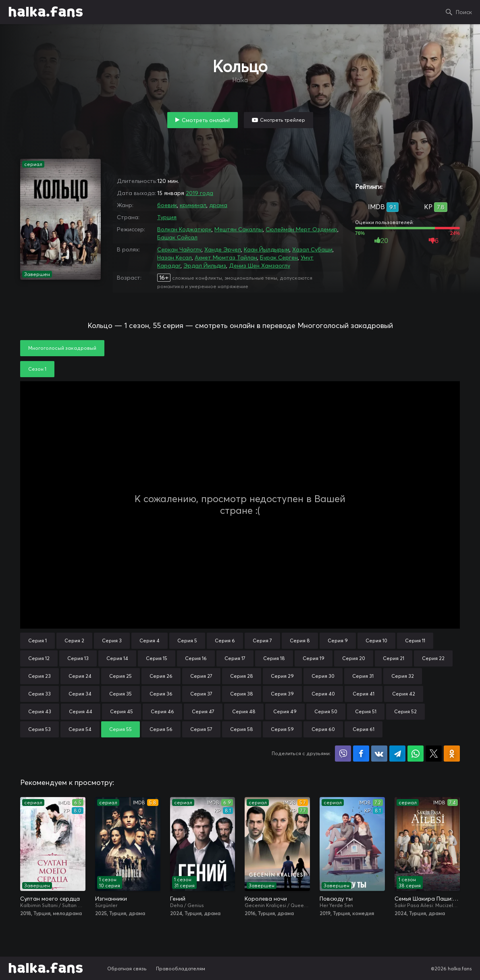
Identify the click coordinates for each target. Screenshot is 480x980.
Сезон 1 (37, 369)
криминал (193, 205)
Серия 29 (282, 676)
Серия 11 (415, 641)
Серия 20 (354, 658)
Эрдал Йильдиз (205, 266)
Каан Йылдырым (267, 249)
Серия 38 (242, 694)
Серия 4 (150, 641)
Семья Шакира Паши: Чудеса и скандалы (427, 899)
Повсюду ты (336, 899)
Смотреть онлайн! (206, 120)
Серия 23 (39, 676)
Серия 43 (40, 711)
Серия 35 (121, 694)
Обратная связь (127, 969)
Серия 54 (80, 729)
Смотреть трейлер (283, 120)
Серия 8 (300, 641)
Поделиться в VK (379, 754)
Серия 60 (323, 729)
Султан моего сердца (50, 899)
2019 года (199, 193)
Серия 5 (187, 641)
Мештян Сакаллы (239, 229)
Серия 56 (161, 729)
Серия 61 (364, 729)
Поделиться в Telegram (397, 754)
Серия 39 (282, 694)
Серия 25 (121, 676)
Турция (167, 217)
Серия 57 (201, 729)
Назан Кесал (175, 257)
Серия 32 (403, 676)
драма (218, 205)
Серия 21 (394, 658)
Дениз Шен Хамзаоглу (260, 266)
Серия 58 (242, 729)
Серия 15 (157, 658)
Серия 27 (201, 676)
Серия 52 (405, 711)
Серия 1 (37, 641)
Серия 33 (39, 694)
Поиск (464, 12)
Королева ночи (266, 899)
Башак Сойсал (177, 237)
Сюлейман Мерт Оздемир (301, 229)
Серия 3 (112, 641)
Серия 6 (225, 641)
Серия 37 (201, 694)
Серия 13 (78, 658)
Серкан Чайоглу (179, 249)
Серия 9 (338, 641)
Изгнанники (111, 899)
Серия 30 (323, 676)
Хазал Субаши (312, 249)
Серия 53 (39, 729)
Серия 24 (80, 676)
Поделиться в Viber (343, 754)
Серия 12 (39, 658)
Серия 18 (274, 658)
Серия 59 (282, 729)
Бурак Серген (279, 257)
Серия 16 (196, 658)
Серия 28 (242, 676)
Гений (178, 899)
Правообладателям (181, 969)
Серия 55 (121, 729)
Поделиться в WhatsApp (416, 754)
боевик (167, 205)
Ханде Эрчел (223, 249)
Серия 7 (262, 641)
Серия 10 (376, 641)
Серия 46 (162, 711)
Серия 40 (323, 694)
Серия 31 (363, 676)
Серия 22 (433, 658)
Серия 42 (404, 694)
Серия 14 (117, 658)
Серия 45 (122, 711)
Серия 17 (235, 658)
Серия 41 (364, 694)
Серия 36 (161, 694)
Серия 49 (285, 711)
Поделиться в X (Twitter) (434, 754)
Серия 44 (81, 711)
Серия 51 (366, 711)
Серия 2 (74, 641)
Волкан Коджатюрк (184, 229)
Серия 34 (80, 694)
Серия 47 (203, 711)
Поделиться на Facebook (361, 754)
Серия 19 (314, 658)
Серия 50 (326, 711)
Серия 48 (244, 711)
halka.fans (46, 12)
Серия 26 (161, 676)
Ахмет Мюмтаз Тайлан (226, 257)
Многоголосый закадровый (62, 348)
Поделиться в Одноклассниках (452, 754)
